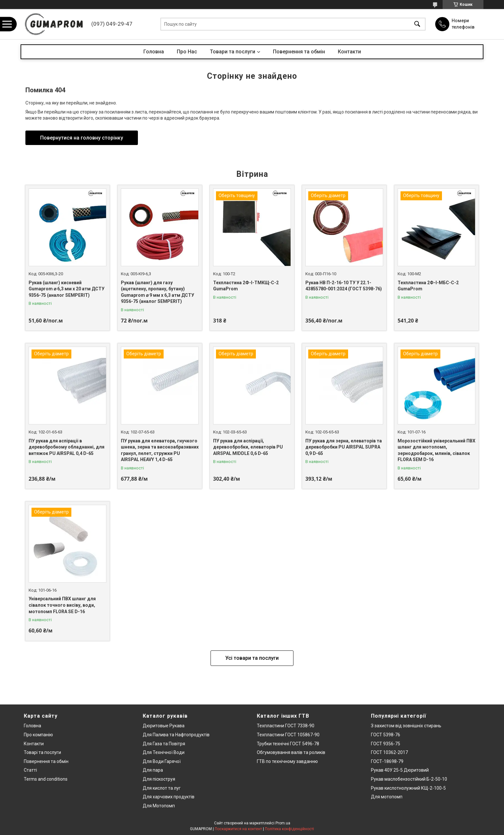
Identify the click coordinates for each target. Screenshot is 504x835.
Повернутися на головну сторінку (82, 138)
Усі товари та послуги (252, 658)
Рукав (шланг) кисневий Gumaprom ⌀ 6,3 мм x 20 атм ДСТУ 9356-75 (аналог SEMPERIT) (67, 289)
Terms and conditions (46, 779)
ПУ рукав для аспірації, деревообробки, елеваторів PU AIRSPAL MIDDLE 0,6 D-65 (248, 447)
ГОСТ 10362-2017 (389, 752)
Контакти (349, 52)
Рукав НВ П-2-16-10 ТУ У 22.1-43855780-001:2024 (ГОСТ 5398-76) (344, 286)
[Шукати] (417, 24)
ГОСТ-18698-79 (387, 761)
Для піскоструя (159, 779)
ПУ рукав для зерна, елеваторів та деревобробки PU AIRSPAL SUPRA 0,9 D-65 (344, 447)
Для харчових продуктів (169, 797)
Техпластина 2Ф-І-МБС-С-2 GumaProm (428, 286)
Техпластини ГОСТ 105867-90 (288, 735)
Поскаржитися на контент (238, 829)
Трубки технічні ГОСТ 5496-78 (288, 744)
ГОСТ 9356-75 (386, 744)
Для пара (153, 770)
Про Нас (187, 52)
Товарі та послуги (42, 752)
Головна (154, 52)
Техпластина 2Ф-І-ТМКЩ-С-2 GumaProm (246, 286)
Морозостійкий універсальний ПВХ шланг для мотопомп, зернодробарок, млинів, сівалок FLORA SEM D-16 (437, 450)
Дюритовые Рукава (164, 726)
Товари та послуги (233, 52)
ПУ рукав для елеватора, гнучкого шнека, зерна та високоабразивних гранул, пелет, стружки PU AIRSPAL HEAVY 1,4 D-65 (160, 450)
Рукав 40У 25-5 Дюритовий (400, 770)
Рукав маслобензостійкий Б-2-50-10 (409, 779)
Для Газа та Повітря (164, 744)
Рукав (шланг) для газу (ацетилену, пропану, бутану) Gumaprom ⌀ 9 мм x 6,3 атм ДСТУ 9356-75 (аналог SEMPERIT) (157, 292)
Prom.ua (283, 823)
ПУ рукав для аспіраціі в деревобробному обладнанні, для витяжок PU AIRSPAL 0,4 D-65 (67, 447)
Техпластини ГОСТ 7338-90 (286, 726)
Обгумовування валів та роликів (291, 752)
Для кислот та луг (162, 788)
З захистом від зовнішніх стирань (406, 726)
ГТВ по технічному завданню (287, 761)
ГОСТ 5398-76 (386, 735)
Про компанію (38, 735)
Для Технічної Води (164, 752)
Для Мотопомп (159, 806)
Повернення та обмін (299, 52)
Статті (30, 770)
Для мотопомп (387, 797)
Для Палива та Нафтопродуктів (176, 735)
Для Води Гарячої (162, 761)
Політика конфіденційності (289, 829)
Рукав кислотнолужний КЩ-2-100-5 (408, 788)
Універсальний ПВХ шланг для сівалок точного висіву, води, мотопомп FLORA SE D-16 (62, 605)
